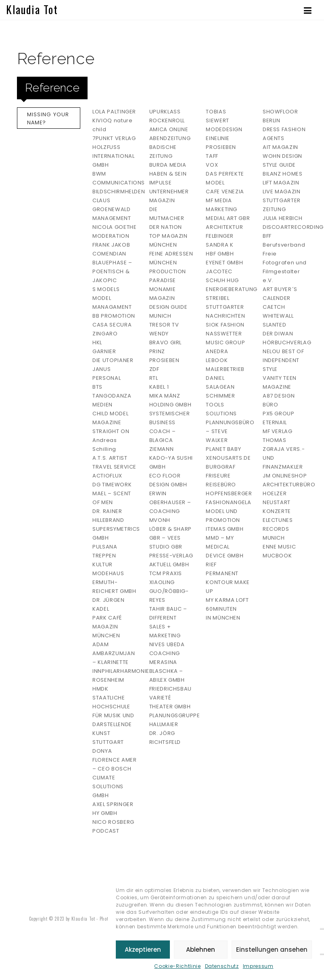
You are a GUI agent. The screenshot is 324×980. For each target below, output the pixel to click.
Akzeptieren (143, 950)
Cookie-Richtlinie (177, 966)
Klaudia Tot (32, 9)
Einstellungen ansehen (272, 950)
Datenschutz (222, 966)
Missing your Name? (48, 118)
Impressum (258, 966)
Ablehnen (201, 950)
